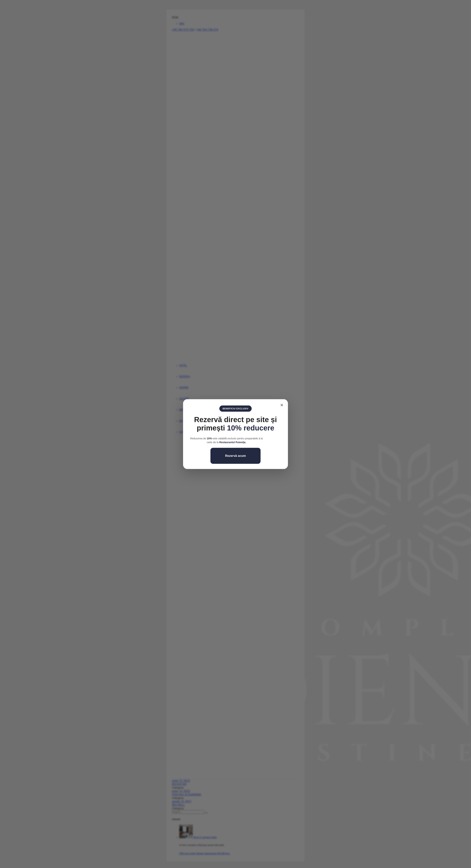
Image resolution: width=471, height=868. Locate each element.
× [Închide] (282, 405)
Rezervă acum (235, 456)
